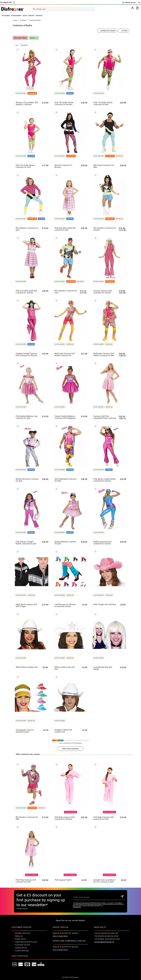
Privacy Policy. (77, 907)
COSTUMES (6, 16)
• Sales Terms (20, 939)
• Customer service (22, 945)
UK (139, 2)
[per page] (26, 45)
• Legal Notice (20, 942)
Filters (124, 31)
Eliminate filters (20, 38)
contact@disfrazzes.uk (104, 942)
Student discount (23, 933)
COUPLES (39, 16)
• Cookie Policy (21, 948)
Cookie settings (22, 951)
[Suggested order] (107, 31)
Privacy (34, 942)
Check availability (70, 812)
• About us (18, 936)
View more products (70, 749)
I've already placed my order (106, 936)
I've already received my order (107, 939)
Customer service (129, 2)
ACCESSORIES (16, 16)
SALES (25, 16)
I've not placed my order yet (106, 933)
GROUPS (31, 16)
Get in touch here (60, 936)
